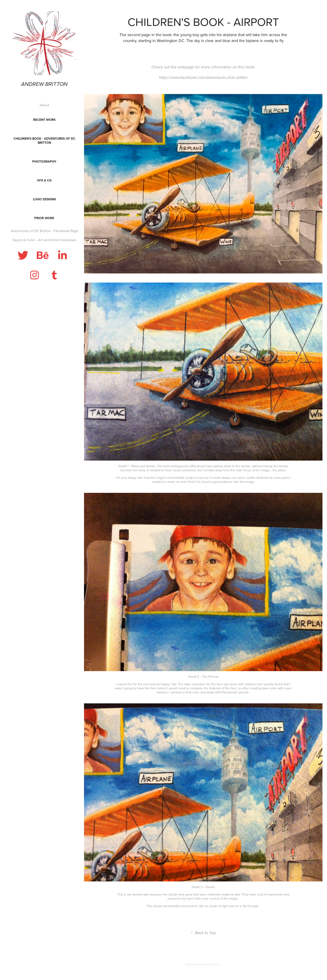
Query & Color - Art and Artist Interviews (44, 240)
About (44, 105)
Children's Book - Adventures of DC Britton (44, 141)
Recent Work (44, 120)
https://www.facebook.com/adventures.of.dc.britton (203, 77)
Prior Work (44, 218)
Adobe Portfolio (211, 964)
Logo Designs (44, 199)
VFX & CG (44, 180)
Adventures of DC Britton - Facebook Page (44, 231)
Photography (44, 161)
